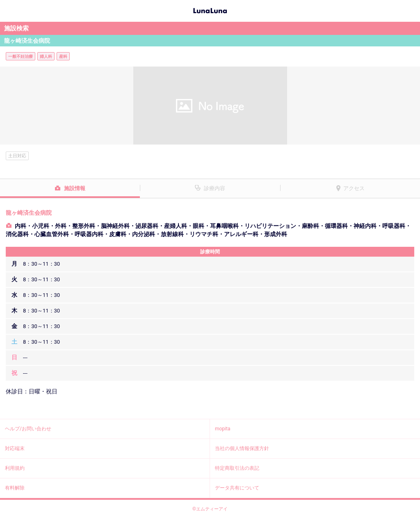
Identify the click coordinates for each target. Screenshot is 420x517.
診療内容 (215, 188)
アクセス (354, 188)
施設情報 (75, 188)
